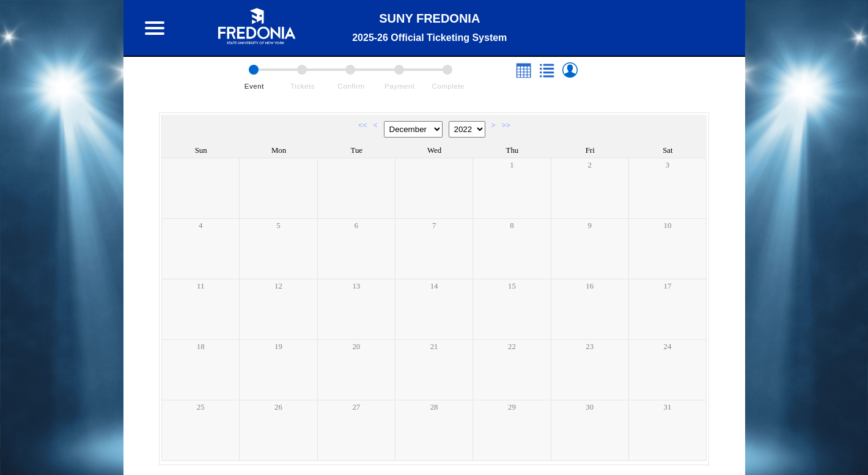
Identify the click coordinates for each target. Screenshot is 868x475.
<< (362, 125)
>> (506, 125)
